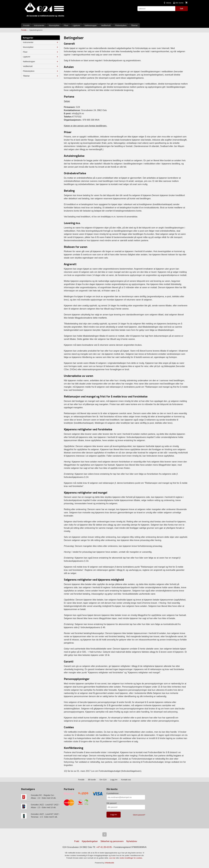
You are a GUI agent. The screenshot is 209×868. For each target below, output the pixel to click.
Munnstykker (54, 25)
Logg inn (114, 780)
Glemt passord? (139, 815)
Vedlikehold (106, 25)
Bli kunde (92, 780)
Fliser (66, 25)
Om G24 (103, 780)
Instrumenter (39, 25)
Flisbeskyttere (121, 25)
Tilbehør (134, 25)
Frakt (77, 841)
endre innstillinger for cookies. (131, 858)
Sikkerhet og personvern (112, 841)
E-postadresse (112, 793)
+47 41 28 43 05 (104, 847)
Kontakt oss (126, 780)
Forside (26, 25)
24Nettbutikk (109, 863)
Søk (181, 9)
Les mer (113, 858)
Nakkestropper (91, 25)
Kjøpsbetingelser (90, 841)
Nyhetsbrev (132, 841)
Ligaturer (76, 25)
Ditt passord (111, 803)
